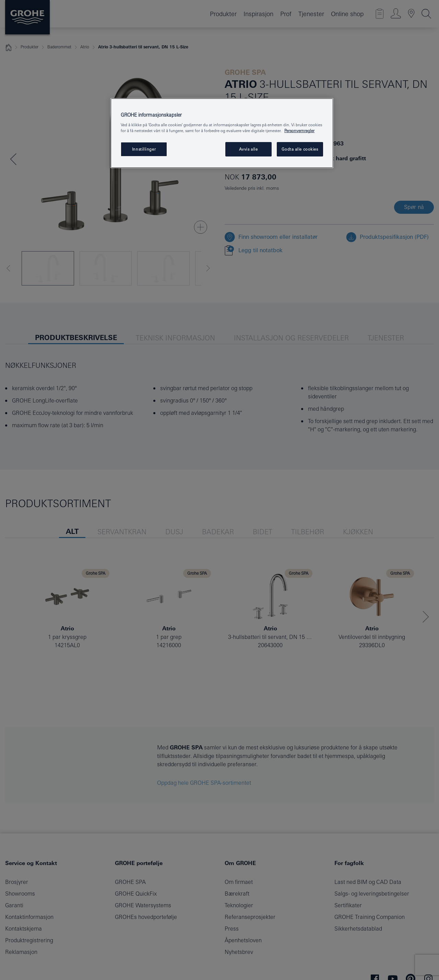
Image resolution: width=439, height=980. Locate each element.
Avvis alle (248, 149)
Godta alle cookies (300, 149)
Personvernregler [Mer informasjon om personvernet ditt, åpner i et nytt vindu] (299, 131)
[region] (222, 133)
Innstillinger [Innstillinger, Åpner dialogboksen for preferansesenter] (144, 149)
